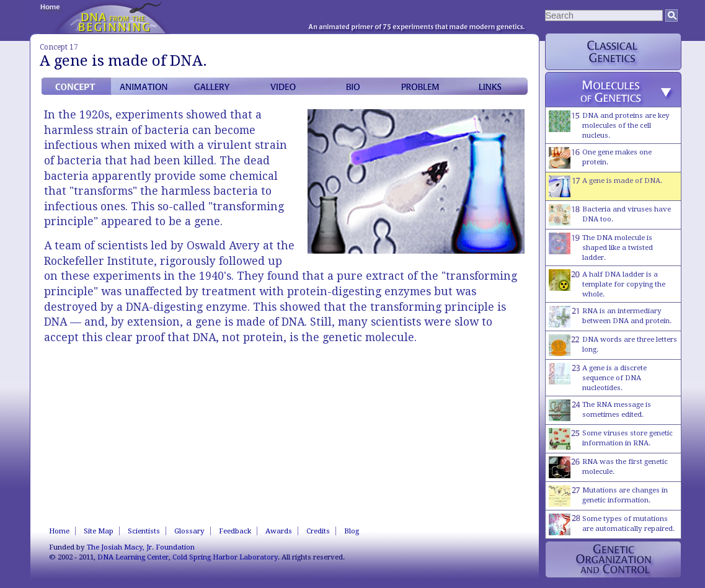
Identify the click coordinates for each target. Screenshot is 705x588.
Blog (352, 531)
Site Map (99, 531)
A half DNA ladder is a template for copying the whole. (607, 284)
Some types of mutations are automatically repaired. (612, 524)
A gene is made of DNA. (605, 186)
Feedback (235, 531)
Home (59, 531)
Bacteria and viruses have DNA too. (610, 215)
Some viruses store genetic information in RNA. (611, 439)
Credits (318, 531)
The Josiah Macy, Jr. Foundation (141, 547)
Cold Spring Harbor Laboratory (225, 557)
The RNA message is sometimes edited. (600, 410)
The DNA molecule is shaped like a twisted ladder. (601, 247)
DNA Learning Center (133, 557)
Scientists (144, 531)
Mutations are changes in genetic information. (608, 496)
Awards (279, 531)
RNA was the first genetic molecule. (608, 467)
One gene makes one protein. (600, 158)
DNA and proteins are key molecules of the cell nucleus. (609, 125)
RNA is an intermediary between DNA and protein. (610, 317)
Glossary (189, 531)
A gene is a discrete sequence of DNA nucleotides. (598, 377)
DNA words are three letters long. (613, 345)
